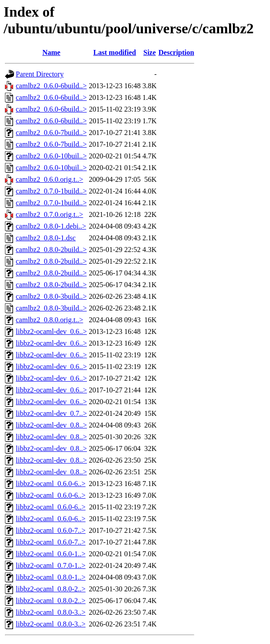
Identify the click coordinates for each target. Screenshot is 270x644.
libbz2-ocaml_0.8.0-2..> (51, 589)
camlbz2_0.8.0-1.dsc (46, 238)
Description (176, 52)
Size (150, 52)
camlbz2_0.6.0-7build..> (51, 133)
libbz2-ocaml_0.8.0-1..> (51, 577)
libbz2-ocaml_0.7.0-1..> (51, 565)
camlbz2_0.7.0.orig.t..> (49, 214)
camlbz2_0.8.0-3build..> (51, 296)
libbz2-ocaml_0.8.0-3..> (51, 612)
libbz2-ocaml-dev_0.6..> (51, 331)
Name (51, 52)
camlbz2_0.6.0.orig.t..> (49, 179)
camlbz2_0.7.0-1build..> (51, 191)
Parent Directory (40, 74)
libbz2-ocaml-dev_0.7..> (51, 413)
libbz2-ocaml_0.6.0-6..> (51, 484)
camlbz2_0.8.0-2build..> (51, 250)
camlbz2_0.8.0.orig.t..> (49, 320)
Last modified (115, 52)
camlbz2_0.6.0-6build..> (51, 86)
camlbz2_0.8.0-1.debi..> (51, 226)
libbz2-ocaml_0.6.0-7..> (51, 530)
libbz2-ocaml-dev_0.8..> (51, 425)
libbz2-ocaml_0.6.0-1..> (51, 554)
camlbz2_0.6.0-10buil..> (51, 156)
